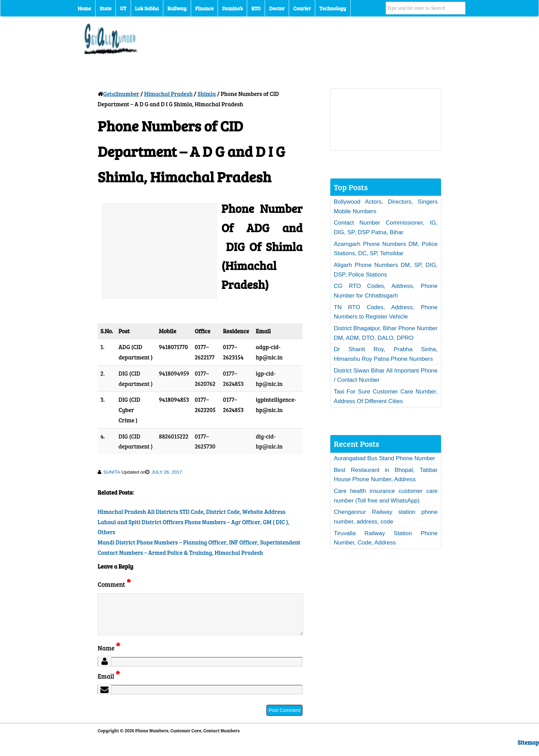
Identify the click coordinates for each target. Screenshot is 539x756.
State (106, 8)
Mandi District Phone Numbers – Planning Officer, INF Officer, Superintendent (199, 542)
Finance (204, 8)
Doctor (277, 8)
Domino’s (232, 8)
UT (123, 8)
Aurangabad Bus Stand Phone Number (384, 458)
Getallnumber (121, 94)
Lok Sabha (147, 8)
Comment (114, 584)
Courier (302, 8)
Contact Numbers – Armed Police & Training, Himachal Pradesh (180, 553)
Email (109, 684)
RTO (256, 8)
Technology (333, 8)
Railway (177, 8)
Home (84, 8)
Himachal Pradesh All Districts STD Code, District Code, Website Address (191, 512)
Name (109, 656)
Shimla (207, 94)
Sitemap (528, 751)
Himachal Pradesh (168, 94)
